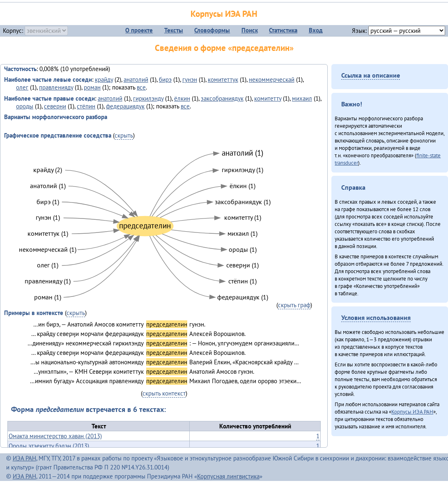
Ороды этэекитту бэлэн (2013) (49, 446)
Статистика (283, 30)
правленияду (56, 87)
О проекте (139, 30)
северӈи (55, 106)
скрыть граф (294, 305)
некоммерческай (272, 79)
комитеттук (223, 79)
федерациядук (125, 106)
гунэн (190, 79)
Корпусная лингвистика (228, 476)
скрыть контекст (164, 393)
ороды (25, 106)
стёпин (86, 106)
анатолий (136, 79)
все (141, 87)
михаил (302, 98)
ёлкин (182, 98)
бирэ (165, 79)
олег (22, 87)
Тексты (174, 30)
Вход (316, 30)
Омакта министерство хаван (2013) (55, 436)
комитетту (268, 98)
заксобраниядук (222, 98)
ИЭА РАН (24, 458)
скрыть (124, 135)
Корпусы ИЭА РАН (224, 14)
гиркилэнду (148, 98)
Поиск (250, 30)
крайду (104, 79)
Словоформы (212, 30)
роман (92, 87)
